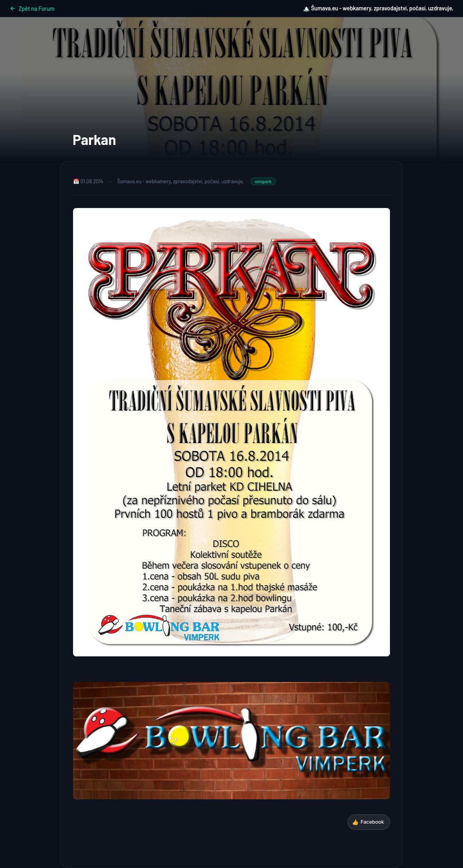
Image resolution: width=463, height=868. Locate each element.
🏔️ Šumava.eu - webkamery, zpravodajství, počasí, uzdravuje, (378, 8)
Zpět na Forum (32, 9)
